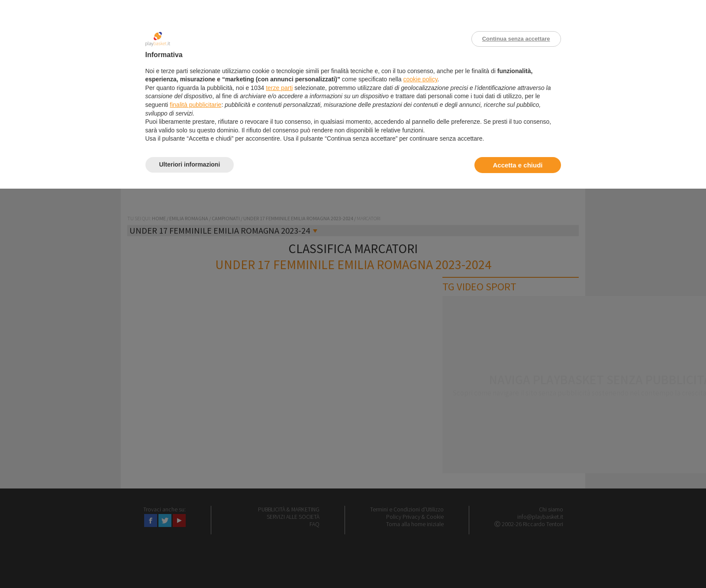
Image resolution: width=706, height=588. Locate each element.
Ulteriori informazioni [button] (190, 164)
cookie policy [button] (420, 79)
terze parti (279, 88)
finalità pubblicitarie (195, 105)
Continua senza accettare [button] (516, 39)
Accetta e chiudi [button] (517, 165)
